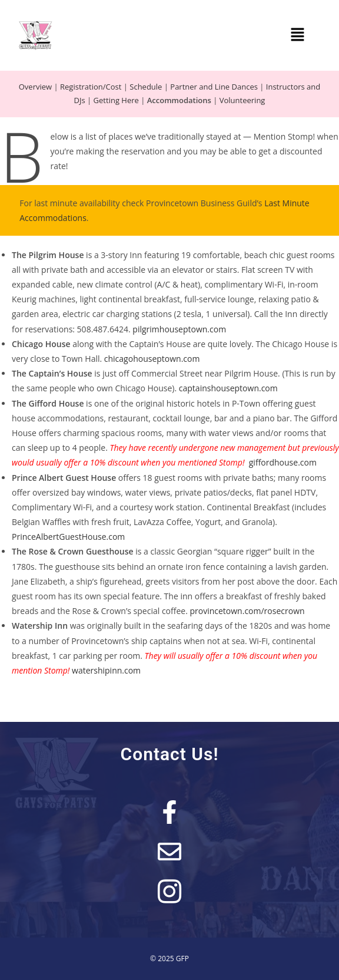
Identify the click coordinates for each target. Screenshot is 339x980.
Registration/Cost (91, 87)
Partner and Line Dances (214, 87)
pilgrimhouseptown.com (179, 329)
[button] (298, 35)
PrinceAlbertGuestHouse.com (68, 537)
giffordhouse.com (283, 462)
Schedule (146, 87)
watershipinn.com (106, 670)
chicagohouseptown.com (152, 359)
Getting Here (116, 100)
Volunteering (242, 100)
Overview (35, 87)
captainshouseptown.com (228, 388)
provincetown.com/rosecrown (247, 611)
